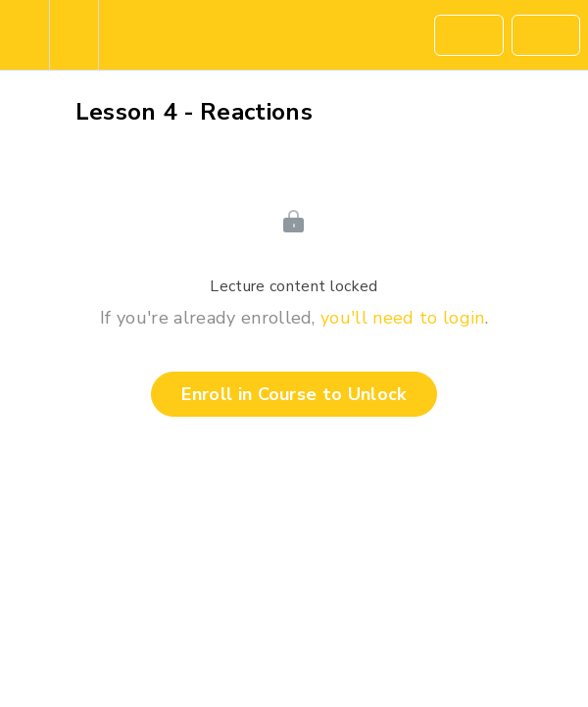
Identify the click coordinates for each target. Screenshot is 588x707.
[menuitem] (73, 35)
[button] (24, 35)
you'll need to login (402, 318)
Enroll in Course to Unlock (294, 394)
